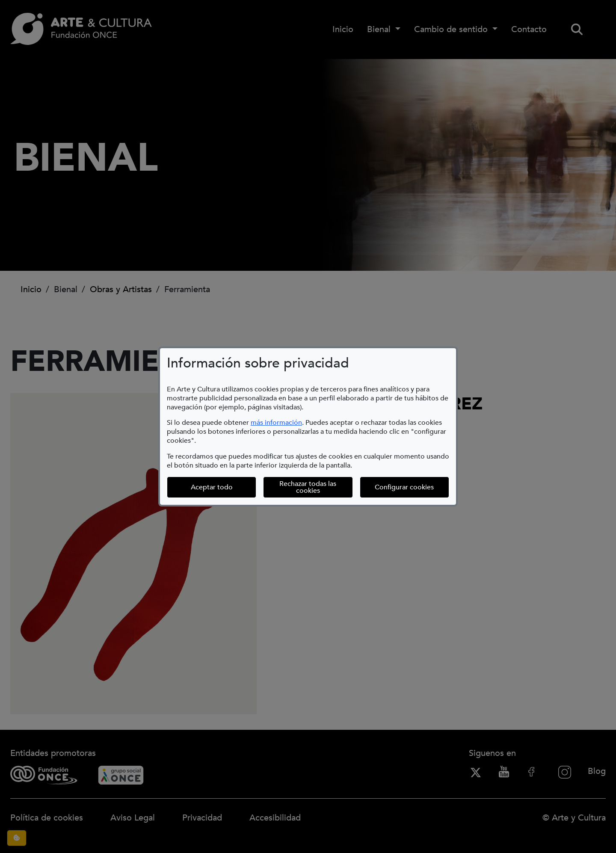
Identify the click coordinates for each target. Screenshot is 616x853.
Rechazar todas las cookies (308, 487)
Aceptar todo (212, 487)
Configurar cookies (412, 487)
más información (276, 423)
